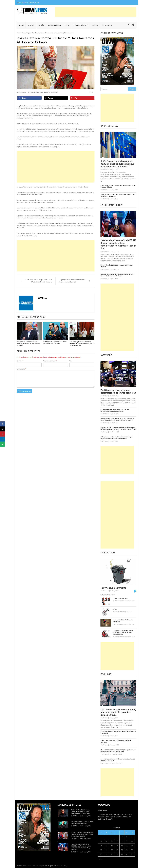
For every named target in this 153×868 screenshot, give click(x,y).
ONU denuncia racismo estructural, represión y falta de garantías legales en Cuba (118, 712)
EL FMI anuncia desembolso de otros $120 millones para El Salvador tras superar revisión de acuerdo (118, 419)
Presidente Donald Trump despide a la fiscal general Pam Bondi (118, 732)
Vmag (65, 866)
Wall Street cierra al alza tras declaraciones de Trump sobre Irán (118, 391)
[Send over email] (3, 444)
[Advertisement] (96, 12)
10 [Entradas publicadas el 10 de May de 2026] (132, 841)
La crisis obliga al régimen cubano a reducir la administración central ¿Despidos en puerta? (82, 834)
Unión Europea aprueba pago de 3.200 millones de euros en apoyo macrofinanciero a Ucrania (117, 164)
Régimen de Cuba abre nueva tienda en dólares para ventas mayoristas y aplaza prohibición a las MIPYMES (118, 429)
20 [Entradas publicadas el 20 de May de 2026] (112, 850)
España (41, 25)
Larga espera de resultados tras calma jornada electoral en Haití (72, 281)
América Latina (54, 25)
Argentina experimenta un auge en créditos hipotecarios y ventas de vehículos (115, 410)
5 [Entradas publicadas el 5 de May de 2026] (106, 841)
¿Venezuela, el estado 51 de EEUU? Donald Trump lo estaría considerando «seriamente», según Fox (118, 244)
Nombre (20, 361)
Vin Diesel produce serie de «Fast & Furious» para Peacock (82, 823)
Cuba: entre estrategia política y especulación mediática (116, 741)
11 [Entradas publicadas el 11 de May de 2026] (101, 846)
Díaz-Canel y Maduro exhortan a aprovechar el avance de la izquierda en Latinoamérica (82, 344)
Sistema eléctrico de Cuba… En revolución (123, 621)
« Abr (100, 860)
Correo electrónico (50, 361)
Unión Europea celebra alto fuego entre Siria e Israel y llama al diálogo (118, 186)
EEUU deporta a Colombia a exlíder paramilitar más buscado (55, 343)
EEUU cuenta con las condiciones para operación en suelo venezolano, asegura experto (118, 751)
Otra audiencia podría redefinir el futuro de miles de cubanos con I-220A (118, 760)
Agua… (115, 609)
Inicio (21, 25)
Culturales (107, 25)
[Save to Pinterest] (82, 98)
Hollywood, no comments (113, 588)
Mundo (31, 25)
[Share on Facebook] (30, 98)
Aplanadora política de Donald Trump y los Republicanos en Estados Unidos (123, 632)
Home (19, 33)
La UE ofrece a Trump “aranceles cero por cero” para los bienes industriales (118, 195)
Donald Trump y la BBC (120, 598)
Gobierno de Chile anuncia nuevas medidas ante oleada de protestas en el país (28, 344)
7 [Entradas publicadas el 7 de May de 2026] (117, 841)
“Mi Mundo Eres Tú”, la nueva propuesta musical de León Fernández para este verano (80, 812)
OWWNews (22, 92)
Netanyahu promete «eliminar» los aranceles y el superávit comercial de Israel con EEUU (116, 438)
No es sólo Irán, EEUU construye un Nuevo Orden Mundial (117, 266)
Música (95, 25)
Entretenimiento (81, 25)
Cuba (67, 25)
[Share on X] (56, 98)
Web (71, 361)
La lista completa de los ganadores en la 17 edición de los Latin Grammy (38, 281)
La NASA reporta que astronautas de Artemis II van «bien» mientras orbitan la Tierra (117, 275)
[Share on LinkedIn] (3, 439)
